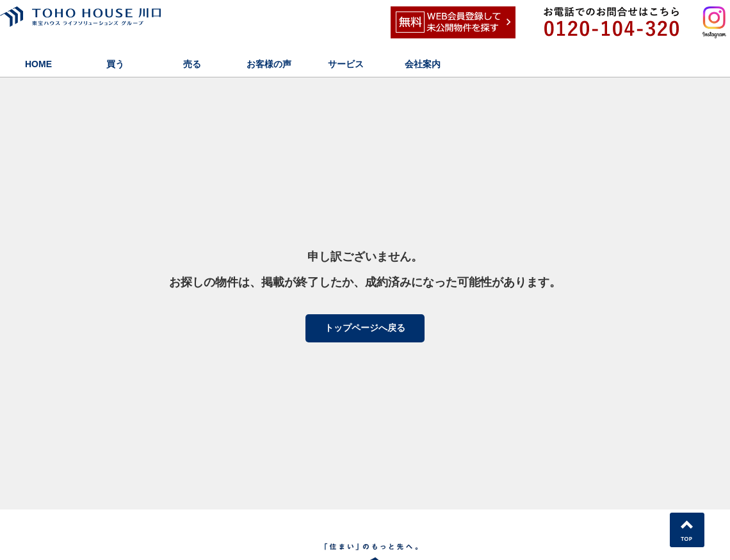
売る (192, 64)
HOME (38, 64)
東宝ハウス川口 (106, 22)
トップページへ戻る (365, 328)
